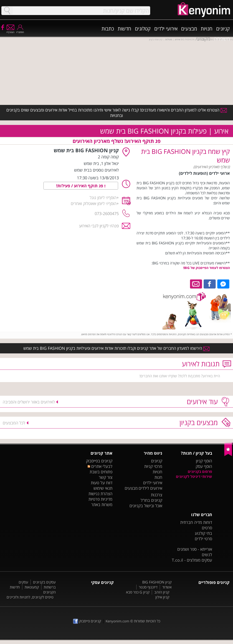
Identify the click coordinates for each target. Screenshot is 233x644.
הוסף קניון (204, 461)
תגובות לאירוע (201, 364)
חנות (158, 477)
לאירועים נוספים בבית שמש (96, 170)
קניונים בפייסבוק (99, 461)
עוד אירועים (202, 402)
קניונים (223, 28)
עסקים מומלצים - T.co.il (192, 560)
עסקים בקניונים (44, 582)
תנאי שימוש (103, 488)
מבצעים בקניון (199, 422)
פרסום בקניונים (200, 472)
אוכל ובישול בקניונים (146, 506)
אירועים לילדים (150, 488)
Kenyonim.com (117, 621)
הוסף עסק (204, 466)
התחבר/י (20, 31)
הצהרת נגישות (100, 494)
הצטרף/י (10, 31)
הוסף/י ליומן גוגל (103, 198)
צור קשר (106, 477)
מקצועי (203, 38)
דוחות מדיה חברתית (196, 522)
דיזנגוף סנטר (148, 587)
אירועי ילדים (166, 28)
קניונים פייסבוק (87, 621)
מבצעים (189, 28)
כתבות (108, 28)
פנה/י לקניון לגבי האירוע (99, 226)
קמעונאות (32, 587)
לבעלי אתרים (100, 466)
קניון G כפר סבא (138, 592)
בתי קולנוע (203, 533)
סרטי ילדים (203, 539)
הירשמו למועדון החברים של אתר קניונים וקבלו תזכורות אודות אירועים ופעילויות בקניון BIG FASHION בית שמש (116, 348)
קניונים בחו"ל (151, 500)
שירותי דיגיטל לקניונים (194, 477)
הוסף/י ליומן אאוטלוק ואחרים (94, 203)
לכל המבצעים (14, 423)
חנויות (207, 28)
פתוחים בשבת (101, 472)
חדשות (124, 28)
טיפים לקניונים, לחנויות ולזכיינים (30, 597)
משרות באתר (102, 505)
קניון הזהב (162, 592)
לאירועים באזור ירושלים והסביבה (29, 402)
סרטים (207, 528)
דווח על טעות (102, 483)
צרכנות (157, 495)
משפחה (222, 38)
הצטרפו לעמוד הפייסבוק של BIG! (206, 268)
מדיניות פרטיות (100, 499)
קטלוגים (143, 28)
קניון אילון (162, 597)
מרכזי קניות (153, 466)
